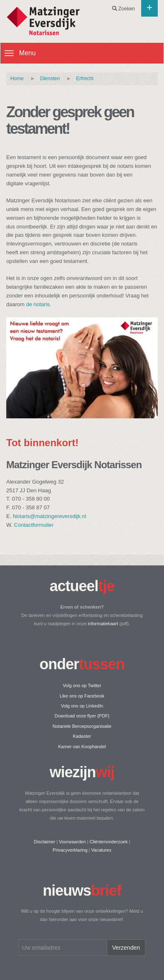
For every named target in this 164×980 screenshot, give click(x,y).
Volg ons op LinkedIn (82, 706)
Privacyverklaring (70, 850)
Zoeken (124, 9)
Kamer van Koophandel (82, 747)
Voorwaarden (72, 842)
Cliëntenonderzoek (109, 842)
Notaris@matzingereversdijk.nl (49, 516)
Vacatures (102, 850)
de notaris (38, 304)
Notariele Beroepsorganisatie (82, 726)
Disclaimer (45, 842)
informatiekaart (103, 624)
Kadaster (82, 736)
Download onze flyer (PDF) (82, 716)
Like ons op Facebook (82, 696)
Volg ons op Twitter (82, 685)
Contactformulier (34, 525)
